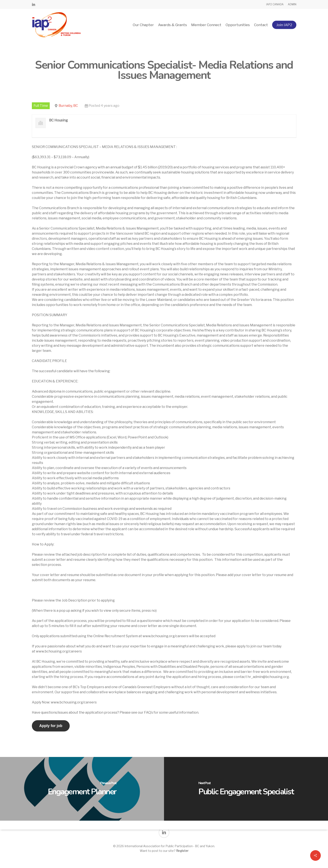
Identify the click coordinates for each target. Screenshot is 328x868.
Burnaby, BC (68, 106)
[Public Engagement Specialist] (246, 789)
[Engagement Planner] (82, 789)
